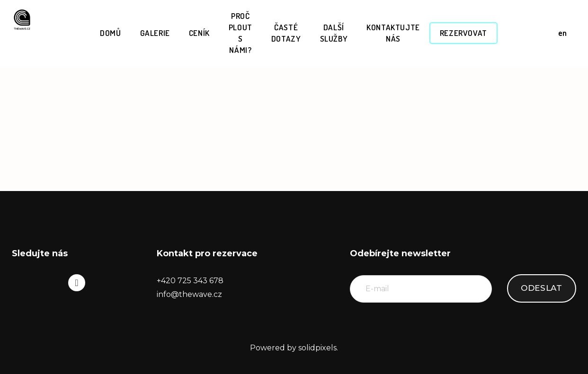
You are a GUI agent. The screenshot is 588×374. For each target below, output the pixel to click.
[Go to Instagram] (77, 283)
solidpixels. (318, 348)
